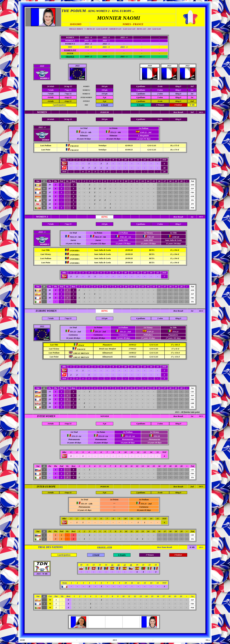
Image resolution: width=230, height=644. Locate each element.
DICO (201, 311)
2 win (160, 94)
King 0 (178, 94)
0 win (160, 101)
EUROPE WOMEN (46, 311)
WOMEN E (70, 44)
